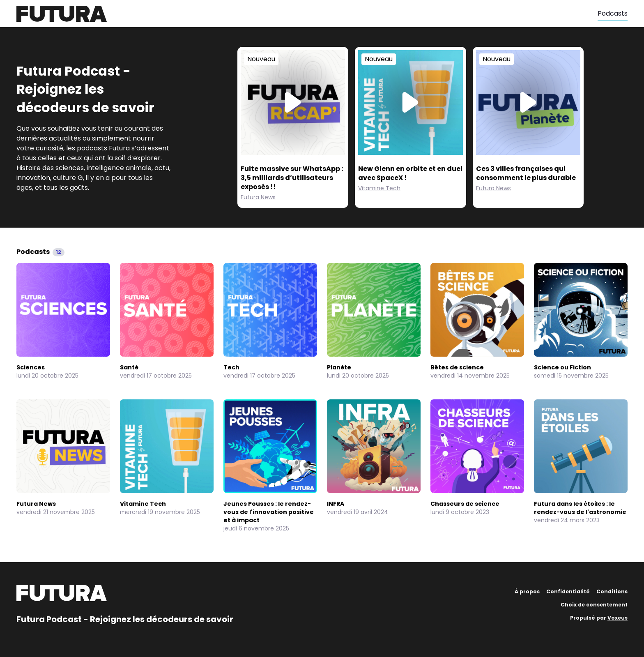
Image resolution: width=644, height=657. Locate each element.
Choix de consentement (594, 605)
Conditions (612, 591)
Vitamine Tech (379, 188)
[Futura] (307, 14)
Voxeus (618, 618)
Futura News (258, 197)
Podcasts (613, 13)
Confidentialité (568, 591)
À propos (527, 591)
